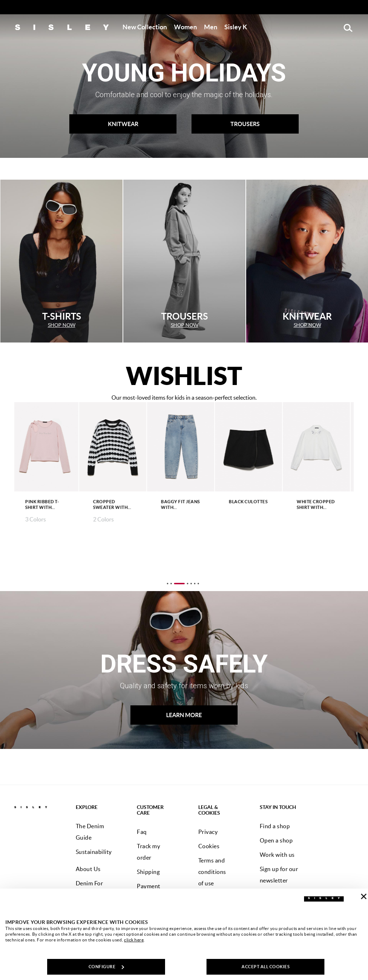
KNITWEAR (123, 124)
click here (134, 940)
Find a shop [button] (275, 826)
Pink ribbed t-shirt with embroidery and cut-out (45, 505)
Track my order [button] (148, 852)
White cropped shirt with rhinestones (319, 505)
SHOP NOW (62, 325)
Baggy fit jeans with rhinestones (184, 505)
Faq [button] (142, 832)
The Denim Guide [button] (90, 832)
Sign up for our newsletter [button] (279, 875)
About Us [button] (88, 869)
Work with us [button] (277, 855)
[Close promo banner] (364, 7)
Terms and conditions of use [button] (212, 872)
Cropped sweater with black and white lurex (114, 505)
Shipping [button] (148, 872)
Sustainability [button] (94, 852)
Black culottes (252, 502)
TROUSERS (245, 124)
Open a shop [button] (276, 840)
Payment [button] (149, 886)
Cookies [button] (209, 846)
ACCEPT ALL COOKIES (265, 967)
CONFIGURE (106, 967)
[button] (145, 27)
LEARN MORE (184, 715)
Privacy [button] (208, 832)
